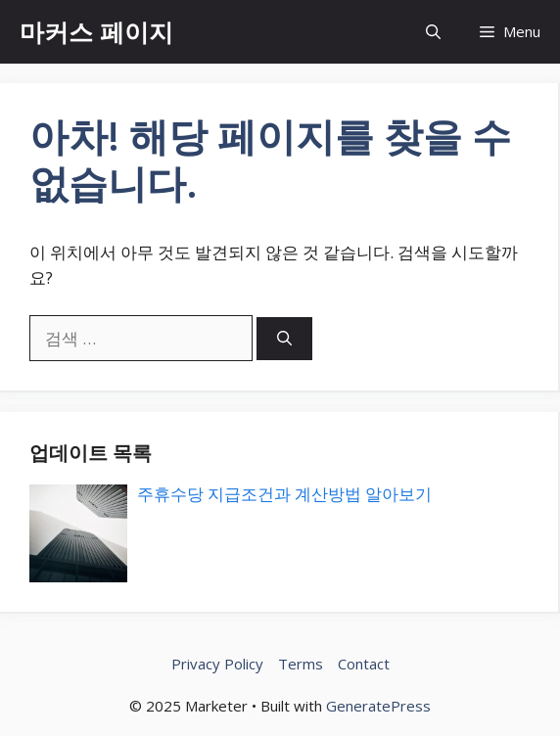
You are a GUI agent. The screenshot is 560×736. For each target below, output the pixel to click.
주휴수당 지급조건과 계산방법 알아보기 (284, 494)
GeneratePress (378, 706)
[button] (433, 32)
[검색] (284, 339)
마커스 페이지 (96, 31)
